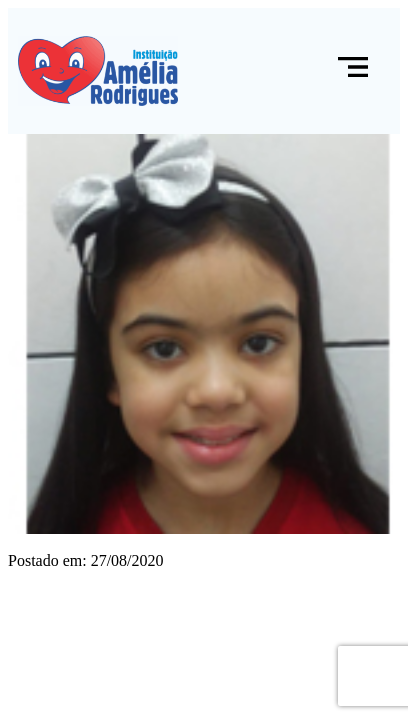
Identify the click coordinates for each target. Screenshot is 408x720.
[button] (353, 70)
